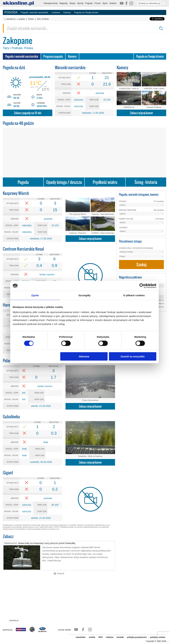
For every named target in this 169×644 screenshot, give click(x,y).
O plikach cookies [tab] (134, 295)
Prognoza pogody (53, 56)
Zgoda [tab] (35, 295)
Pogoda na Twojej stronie (86, 12)
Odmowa (84, 356)
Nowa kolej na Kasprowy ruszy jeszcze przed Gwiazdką (47, 543)
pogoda (22, 19)
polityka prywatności (137, 637)
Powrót (61, 573)
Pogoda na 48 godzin (18, 123)
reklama (110, 637)
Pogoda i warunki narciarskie (34, 12)
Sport (105, 3)
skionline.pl (11, 19)
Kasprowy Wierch (16, 193)
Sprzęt (80, 3)
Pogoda (89, 3)
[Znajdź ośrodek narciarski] (84, 28)
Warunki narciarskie (70, 67)
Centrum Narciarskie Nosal (23, 249)
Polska (31, 19)
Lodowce (56, 12)
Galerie (113, 3)
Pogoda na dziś (14, 67)
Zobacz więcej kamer (141, 113)
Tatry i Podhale (43, 19)
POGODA (11, 12)
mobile (92, 637)
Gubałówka (11, 417)
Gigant (8, 473)
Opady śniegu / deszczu (64, 182)
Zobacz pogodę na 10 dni (28, 113)
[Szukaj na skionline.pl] (164, 3)
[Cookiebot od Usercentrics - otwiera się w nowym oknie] (142, 286)
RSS (101, 637)
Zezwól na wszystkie (133, 356)
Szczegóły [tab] (84, 295)
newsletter (81, 637)
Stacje (72, 3)
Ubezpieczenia (51, 3)
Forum (98, 3)
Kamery (67, 12)
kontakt (120, 637)
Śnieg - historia (146, 182)
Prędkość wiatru (105, 182)
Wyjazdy (63, 3)
